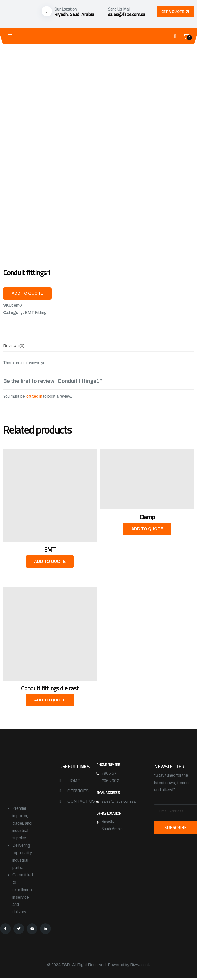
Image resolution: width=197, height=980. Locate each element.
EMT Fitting (36, 313)
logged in (34, 396)
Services (78, 791)
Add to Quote (27, 293)
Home (74, 781)
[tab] (14, 346)
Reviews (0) (14, 346)
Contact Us (81, 801)
